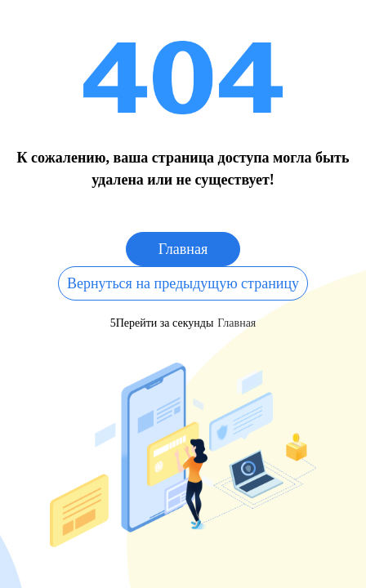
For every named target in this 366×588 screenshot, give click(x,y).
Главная (183, 249)
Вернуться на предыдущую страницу (183, 283)
